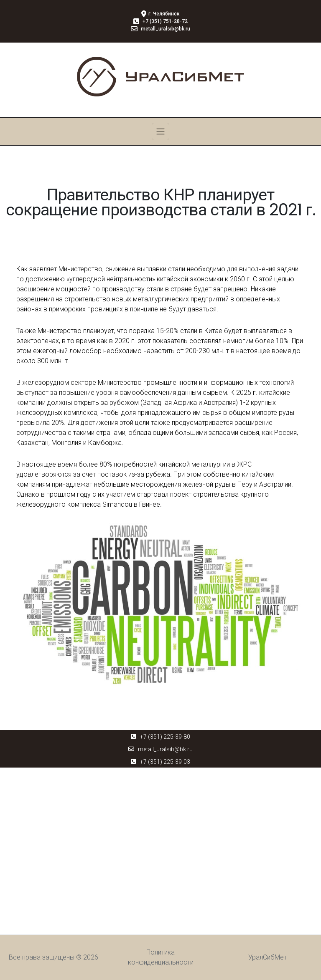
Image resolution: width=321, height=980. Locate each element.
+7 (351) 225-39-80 (165, 737)
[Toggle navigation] (160, 131)
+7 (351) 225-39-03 (165, 762)
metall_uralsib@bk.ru (165, 749)
